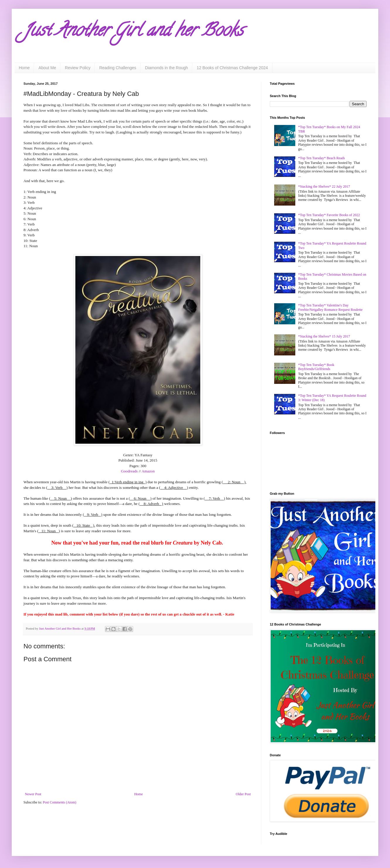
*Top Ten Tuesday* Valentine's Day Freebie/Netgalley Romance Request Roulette (330, 307)
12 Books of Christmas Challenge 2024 (232, 68)
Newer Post (33, 794)
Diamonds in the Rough (167, 68)
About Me (47, 68)
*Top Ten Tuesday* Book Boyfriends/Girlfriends (316, 367)
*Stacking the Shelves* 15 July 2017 (324, 336)
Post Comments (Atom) (60, 802)
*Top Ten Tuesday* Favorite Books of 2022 (329, 215)
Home (24, 68)
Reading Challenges (118, 68)
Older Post (243, 794)
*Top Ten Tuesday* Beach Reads (322, 158)
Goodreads (129, 471)
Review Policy (78, 68)
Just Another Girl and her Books (133, 32)
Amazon (148, 471)
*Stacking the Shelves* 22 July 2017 (324, 187)
